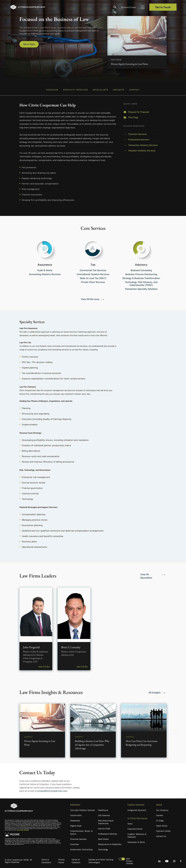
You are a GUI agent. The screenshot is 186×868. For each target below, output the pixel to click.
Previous (12, 729)
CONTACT (135, 89)
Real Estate (103, 838)
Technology (103, 848)
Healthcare (103, 809)
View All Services (90, 298)
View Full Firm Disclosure (23, 829)
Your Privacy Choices (130, 860)
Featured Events (135, 828)
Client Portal (162, 825)
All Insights (155, 691)
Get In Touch (30, 44)
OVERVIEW (52, 89)
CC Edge (160, 819)
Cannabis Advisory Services (83, 809)
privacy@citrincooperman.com (52, 790)
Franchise (75, 843)
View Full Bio (43, 665)
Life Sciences (104, 814)
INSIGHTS (119, 89)
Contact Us (161, 835)
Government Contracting (81, 848)
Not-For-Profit (104, 827)
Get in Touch (163, 7)
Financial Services (78, 838)
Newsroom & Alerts (136, 841)
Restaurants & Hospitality (110, 843)
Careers (160, 814)
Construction (76, 814)
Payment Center (127, 7)
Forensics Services (137, 133)
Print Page (133, 116)
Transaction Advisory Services (143, 144)
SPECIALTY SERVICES (76, 89)
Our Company (162, 809)
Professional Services (139, 138)
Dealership (75, 819)
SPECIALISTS (100, 89)
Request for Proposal (138, 110)
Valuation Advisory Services (142, 149)
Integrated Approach (137, 809)
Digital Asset (76, 825)
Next (174, 729)
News (130, 822)
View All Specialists (146, 574)
